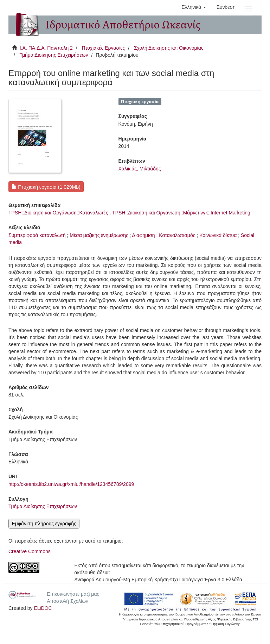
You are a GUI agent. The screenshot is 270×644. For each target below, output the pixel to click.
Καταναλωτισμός (177, 235)
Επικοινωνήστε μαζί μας (73, 594)
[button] (194, 7)
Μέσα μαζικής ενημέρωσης (99, 235)
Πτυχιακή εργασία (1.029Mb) (46, 187)
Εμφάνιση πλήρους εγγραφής (44, 524)
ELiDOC (43, 608)
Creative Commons (30, 551)
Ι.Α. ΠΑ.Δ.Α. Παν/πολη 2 (46, 48)
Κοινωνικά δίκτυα (218, 235)
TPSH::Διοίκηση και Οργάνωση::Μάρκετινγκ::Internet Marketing (181, 213)
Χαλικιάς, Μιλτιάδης (140, 169)
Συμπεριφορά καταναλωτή (37, 235)
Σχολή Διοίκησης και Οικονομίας (169, 48)
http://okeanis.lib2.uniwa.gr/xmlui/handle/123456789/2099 (71, 484)
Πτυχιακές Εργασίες (103, 48)
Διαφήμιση (144, 235)
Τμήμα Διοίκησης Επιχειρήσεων (54, 55)
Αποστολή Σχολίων (67, 601)
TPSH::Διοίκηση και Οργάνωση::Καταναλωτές (58, 213)
